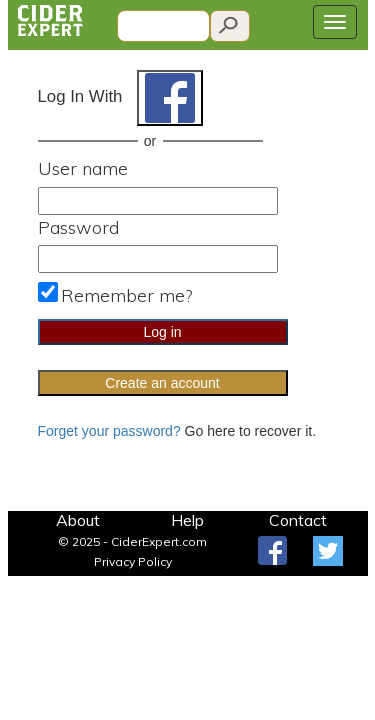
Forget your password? (109, 431)
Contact (298, 520)
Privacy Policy (133, 561)
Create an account (162, 383)
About (78, 520)
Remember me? (126, 295)
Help (187, 520)
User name (83, 168)
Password (78, 227)
